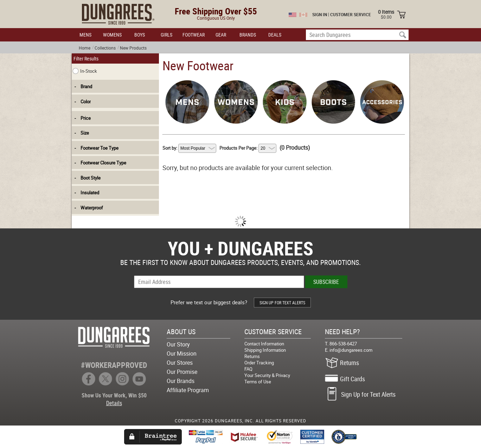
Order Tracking (259, 363)
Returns (252, 356)
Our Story (178, 344)
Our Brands (181, 381)
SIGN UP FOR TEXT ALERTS (282, 303)
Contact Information (264, 344)
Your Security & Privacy (267, 375)
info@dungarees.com (351, 350)
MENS (85, 35)
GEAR (221, 35)
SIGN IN (320, 14)
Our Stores (180, 363)
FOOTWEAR (194, 35)
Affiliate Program (188, 390)
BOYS (140, 35)
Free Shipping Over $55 (216, 11)
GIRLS (166, 35)
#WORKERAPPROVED (114, 365)
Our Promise (182, 372)
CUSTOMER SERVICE (351, 14)
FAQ (248, 369)
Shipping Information (265, 350)
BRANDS (248, 35)
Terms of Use (258, 382)
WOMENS (112, 35)
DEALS (275, 35)
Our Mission (182, 353)
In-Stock (85, 71)
